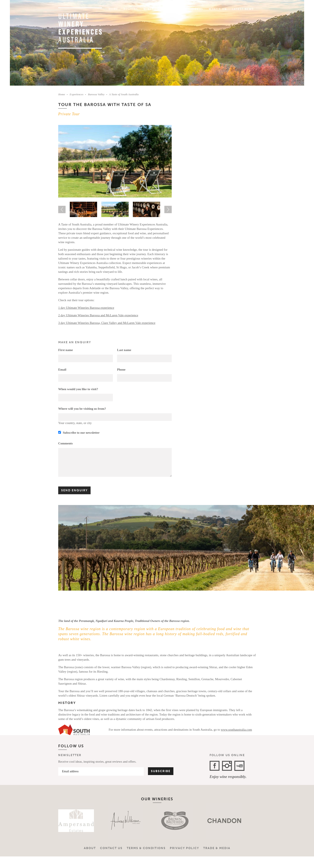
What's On (218, 9)
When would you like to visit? (78, 389)
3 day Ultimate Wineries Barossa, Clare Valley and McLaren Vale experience (107, 323)
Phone (121, 370)
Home (113, 9)
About (90, 848)
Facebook (215, 766)
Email (62, 370)
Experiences (175, 9)
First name (66, 350)
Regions (131, 9)
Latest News (243, 9)
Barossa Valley (96, 94)
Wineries (151, 9)
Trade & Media (217, 848)
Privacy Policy (184, 848)
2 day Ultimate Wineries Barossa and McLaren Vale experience (98, 315)
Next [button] (168, 209)
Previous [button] (62, 209)
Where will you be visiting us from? (82, 409)
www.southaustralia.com (236, 730)
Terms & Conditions (146, 848)
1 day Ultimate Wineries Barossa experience (86, 308)
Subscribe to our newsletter (79, 433)
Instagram (227, 766)
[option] (115, 161)
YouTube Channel (239, 766)
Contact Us (111, 848)
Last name (124, 350)
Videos (197, 9)
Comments (65, 443)
